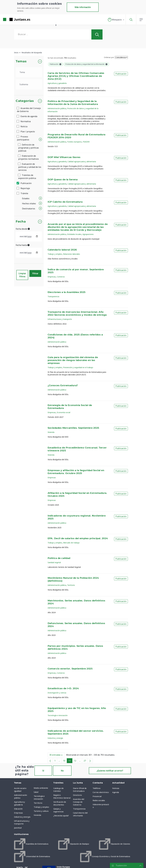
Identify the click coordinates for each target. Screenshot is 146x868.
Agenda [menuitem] (116, 792)
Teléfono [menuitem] (97, 788)
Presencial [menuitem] (97, 796)
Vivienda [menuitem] (37, 815)
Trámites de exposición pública (27, 177)
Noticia (22, 126)
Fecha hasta (23, 245)
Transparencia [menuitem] (79, 809)
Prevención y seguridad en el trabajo (78, 367)
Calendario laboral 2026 (62, 250)
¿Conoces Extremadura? (63, 386)
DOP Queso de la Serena (63, 180)
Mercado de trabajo (71, 543)
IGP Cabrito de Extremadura (65, 202)
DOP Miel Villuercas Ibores (64, 157)
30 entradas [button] (57, 755)
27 (86, 761)
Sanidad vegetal (54, 562)
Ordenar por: (109, 57)
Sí (43, 771)
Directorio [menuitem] (77, 795)
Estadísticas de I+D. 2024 (63, 689)
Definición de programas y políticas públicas (29, 148)
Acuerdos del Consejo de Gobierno (29, 110)
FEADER (86, 142)
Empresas (52, 277)
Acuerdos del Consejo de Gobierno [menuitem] (79, 802)
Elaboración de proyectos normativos (29, 157)
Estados (26, 198)
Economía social (63, 412)
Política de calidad (59, 558)
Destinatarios (29, 209)
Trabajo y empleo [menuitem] (41, 807)
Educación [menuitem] (18, 809)
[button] (116, 20)
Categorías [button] (25, 101)
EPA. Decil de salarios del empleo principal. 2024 (78, 539)
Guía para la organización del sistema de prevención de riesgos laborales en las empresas (73, 360)
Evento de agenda (27, 116)
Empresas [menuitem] (18, 813)
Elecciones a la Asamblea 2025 (67, 292)
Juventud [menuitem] (18, 828)
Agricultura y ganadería (57, 83)
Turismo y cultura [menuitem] (41, 811)
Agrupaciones (88, 234)
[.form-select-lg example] (29, 72)
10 (65, 761)
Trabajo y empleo (55, 254)
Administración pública (57, 108)
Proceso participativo (23, 138)
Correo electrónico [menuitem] (101, 792)
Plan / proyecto (26, 132)
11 (70, 761)
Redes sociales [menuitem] (99, 800)
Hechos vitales (29, 204)
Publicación (24, 183)
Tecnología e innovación (58, 715)
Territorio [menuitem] (38, 803)
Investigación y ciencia (57, 693)
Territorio (71, 585)
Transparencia (53, 296)
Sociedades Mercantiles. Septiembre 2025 (73, 428)
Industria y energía (55, 738)
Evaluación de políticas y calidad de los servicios (30, 167)
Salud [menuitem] (36, 792)
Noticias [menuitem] (116, 788)
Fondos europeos (74, 142)
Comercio (61, 277)
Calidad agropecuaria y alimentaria (82, 161)
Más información (83, 7)
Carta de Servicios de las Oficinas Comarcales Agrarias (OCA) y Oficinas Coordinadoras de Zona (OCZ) (76, 76)
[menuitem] (31, 844)
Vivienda (51, 432)
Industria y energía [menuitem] (22, 817)
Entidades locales (74, 234)
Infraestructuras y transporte (60, 319)
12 (76, 761)
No (62, 771)
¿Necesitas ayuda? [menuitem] (61, 816)
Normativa (24, 121)
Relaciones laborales (72, 254)
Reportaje (23, 188)
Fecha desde (23, 229)
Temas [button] (21, 61)
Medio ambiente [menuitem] (41, 788)
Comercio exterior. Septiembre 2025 (70, 669)
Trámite (23, 193)
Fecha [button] (21, 222)
